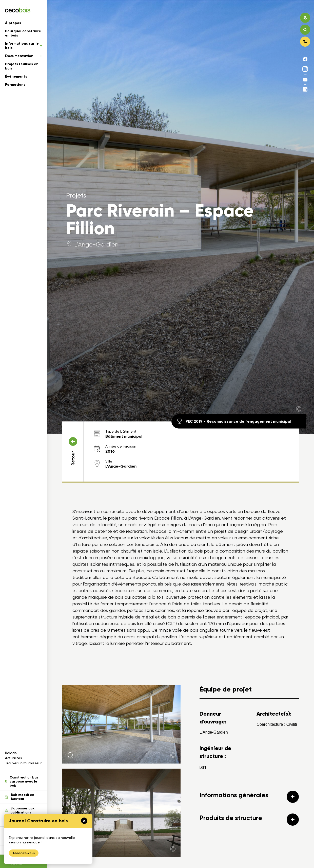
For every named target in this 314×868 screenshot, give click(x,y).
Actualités (14, 758)
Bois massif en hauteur (20, 797)
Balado (11, 753)
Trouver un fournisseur (23, 763)
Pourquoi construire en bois (23, 33)
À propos (13, 23)
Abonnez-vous (24, 853)
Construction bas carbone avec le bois (22, 782)
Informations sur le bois (24, 46)
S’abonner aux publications (20, 810)
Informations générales (249, 797)
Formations (15, 85)
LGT (203, 767)
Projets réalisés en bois (22, 66)
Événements (16, 76)
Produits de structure (249, 820)
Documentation (24, 56)
